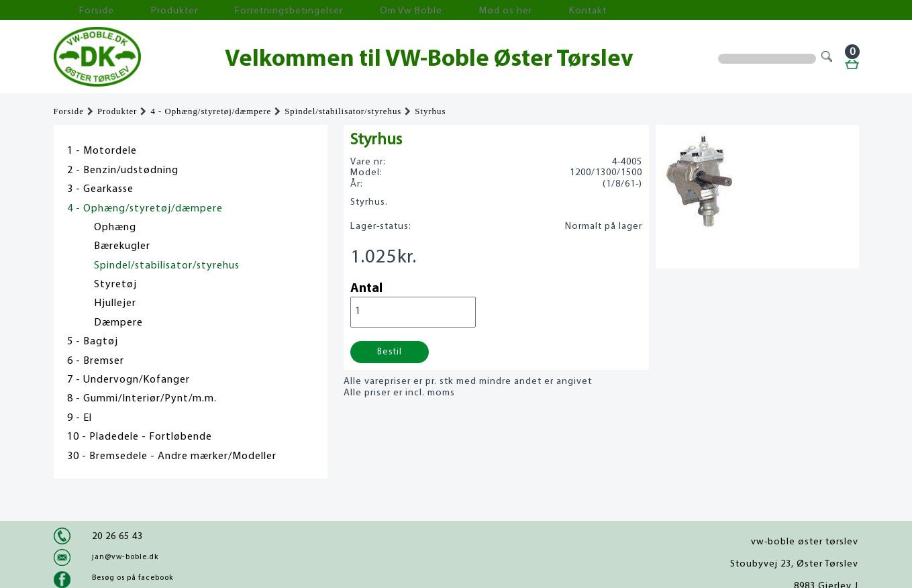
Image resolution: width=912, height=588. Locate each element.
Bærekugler (122, 246)
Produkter (140, 10)
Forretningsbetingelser (231, 10)
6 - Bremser (96, 361)
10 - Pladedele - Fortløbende (140, 437)
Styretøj (115, 285)
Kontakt (466, 10)
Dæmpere (118, 323)
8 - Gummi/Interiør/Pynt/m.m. (142, 399)
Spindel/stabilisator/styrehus (343, 111)
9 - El (80, 418)
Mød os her (403, 10)
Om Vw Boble (329, 10)
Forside (81, 10)
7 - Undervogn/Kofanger (129, 380)
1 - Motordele (102, 151)
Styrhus (430, 111)
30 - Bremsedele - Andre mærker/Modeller (172, 456)
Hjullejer (115, 303)
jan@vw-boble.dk (125, 557)
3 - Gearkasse (100, 189)
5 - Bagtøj (93, 342)
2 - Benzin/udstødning (123, 170)
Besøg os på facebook (133, 578)
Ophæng (115, 228)
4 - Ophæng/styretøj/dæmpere (211, 111)
